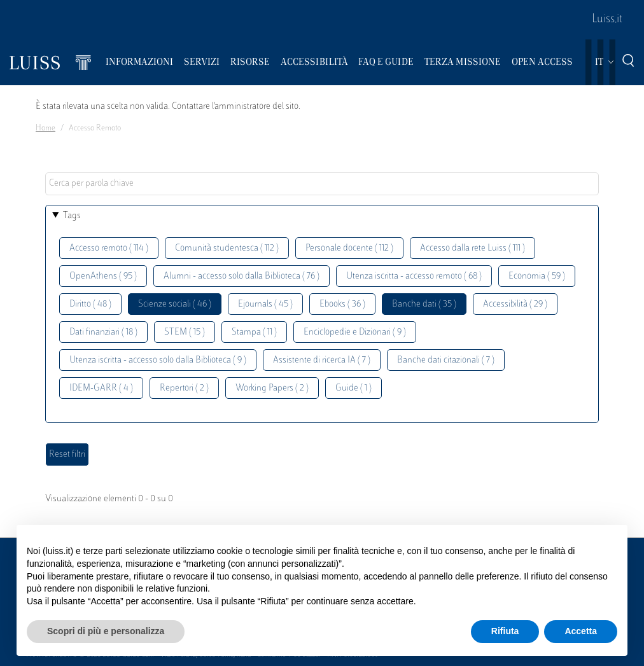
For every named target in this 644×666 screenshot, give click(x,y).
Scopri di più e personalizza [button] (106, 631)
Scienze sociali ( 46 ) (175, 304)
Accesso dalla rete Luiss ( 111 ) (472, 248)
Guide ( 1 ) (353, 388)
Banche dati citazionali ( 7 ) (446, 360)
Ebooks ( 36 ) (342, 304)
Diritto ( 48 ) (90, 304)
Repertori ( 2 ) (184, 388)
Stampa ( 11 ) (254, 332)
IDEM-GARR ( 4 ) (101, 388)
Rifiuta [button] (505, 631)
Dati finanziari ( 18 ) (103, 332)
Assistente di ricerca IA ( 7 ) (322, 360)
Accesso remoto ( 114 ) (109, 248)
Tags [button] (72, 216)
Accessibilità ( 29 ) (515, 304)
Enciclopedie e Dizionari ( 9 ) (355, 332)
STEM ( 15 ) (185, 332)
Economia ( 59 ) (537, 276)
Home (45, 128)
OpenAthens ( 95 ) (103, 276)
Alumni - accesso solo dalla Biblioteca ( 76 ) (241, 276)
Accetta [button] (581, 631)
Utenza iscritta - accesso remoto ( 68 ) (414, 276)
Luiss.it (607, 20)
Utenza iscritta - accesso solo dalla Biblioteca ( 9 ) (158, 360)
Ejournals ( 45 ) (265, 304)
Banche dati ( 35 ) (424, 304)
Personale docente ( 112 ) (349, 248)
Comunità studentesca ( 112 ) (227, 248)
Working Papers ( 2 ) (272, 388)
